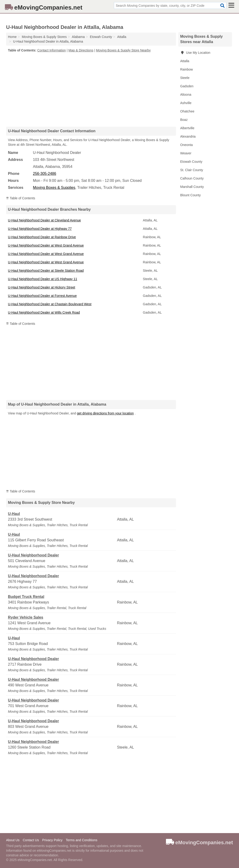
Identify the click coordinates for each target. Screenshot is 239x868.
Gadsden (187, 86)
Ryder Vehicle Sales (26, 617)
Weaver (186, 153)
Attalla (185, 61)
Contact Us (31, 840)
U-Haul (14, 514)
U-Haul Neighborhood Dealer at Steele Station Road (46, 271)
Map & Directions (81, 50)
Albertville (187, 128)
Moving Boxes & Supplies (54, 188)
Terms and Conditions (82, 840)
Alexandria (188, 136)
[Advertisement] (91, 89)
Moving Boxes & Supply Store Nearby (123, 50)
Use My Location (195, 53)
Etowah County (191, 162)
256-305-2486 (45, 174)
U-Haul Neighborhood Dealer (33, 555)
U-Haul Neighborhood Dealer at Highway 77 (40, 229)
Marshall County (192, 187)
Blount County (190, 195)
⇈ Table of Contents (21, 198)
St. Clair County (192, 170)
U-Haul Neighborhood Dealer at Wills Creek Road (44, 312)
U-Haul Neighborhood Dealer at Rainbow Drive (42, 237)
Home (12, 37)
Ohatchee (187, 111)
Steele (185, 78)
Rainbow (186, 69)
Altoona (186, 95)
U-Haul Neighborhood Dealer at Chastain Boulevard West (50, 304)
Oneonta (186, 145)
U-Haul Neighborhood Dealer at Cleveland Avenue (44, 220)
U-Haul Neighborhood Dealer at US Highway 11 (43, 279)
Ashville (186, 103)
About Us (13, 840)
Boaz (184, 120)
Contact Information (52, 50)
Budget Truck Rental (26, 597)
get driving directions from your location (105, 413)
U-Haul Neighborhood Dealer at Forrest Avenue (42, 296)
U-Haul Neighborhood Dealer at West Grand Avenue (46, 245)
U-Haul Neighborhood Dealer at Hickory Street (42, 287)
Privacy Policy (52, 840)
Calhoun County (192, 178)
